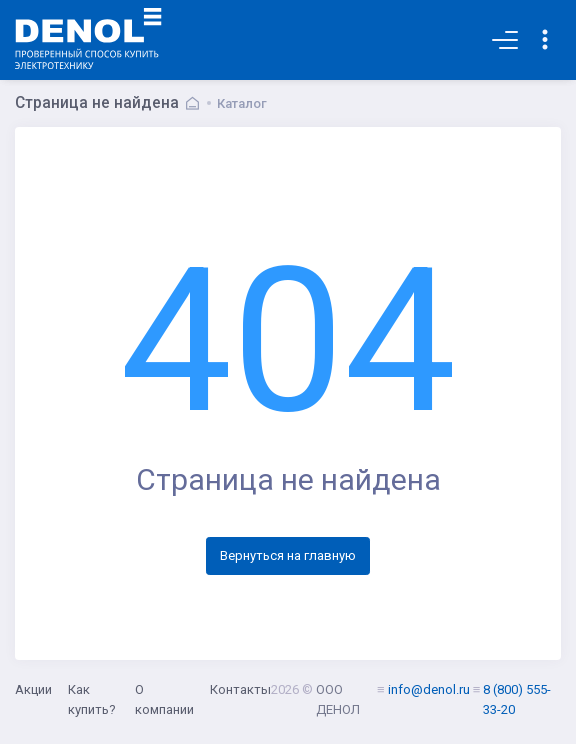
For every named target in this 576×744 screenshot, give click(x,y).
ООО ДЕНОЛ (338, 699)
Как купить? (92, 699)
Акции (33, 689)
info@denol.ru (429, 689)
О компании (164, 699)
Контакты (240, 689)
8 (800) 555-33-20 (517, 699)
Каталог (242, 103)
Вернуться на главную (288, 555)
